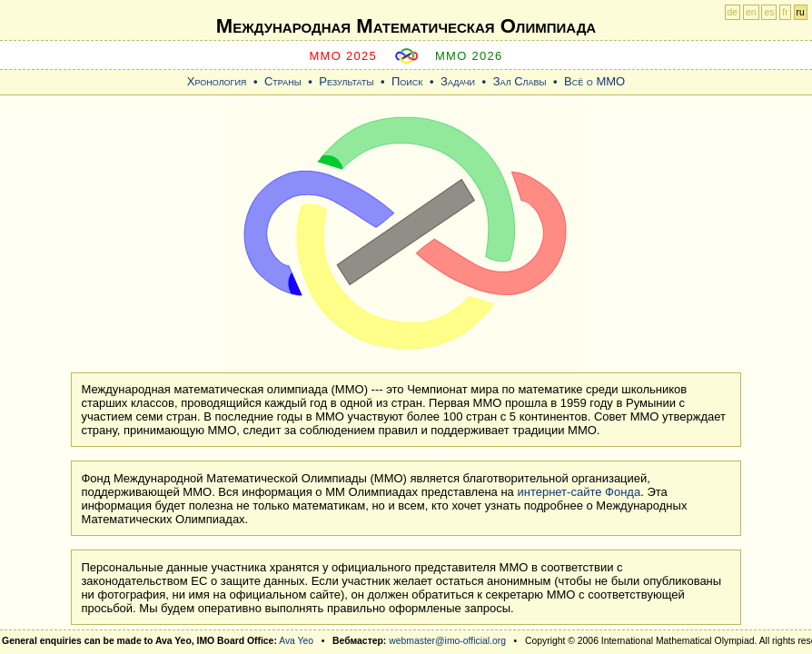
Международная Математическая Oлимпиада (406, 26)
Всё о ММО (594, 81)
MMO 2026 (469, 56)
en (751, 12)
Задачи (458, 81)
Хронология (217, 81)
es (769, 12)
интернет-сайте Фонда (579, 492)
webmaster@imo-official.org (447, 641)
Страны (283, 81)
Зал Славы (520, 81)
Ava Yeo (296, 641)
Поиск (407, 81)
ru (801, 12)
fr (785, 12)
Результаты (346, 81)
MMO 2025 (343, 56)
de (733, 12)
